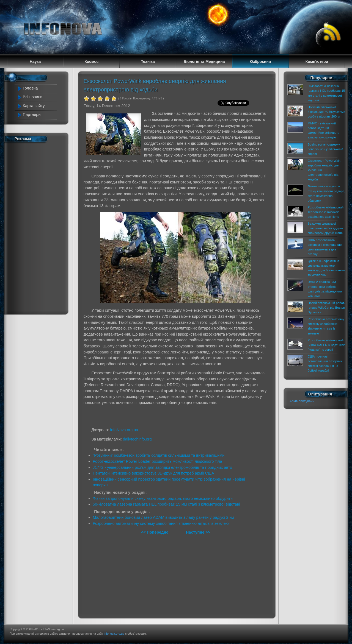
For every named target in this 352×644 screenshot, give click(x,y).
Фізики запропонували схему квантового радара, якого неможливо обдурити (163, 498)
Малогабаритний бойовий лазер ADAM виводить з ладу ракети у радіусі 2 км (163, 517)
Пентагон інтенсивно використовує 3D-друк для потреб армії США (153, 473)
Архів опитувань (302, 401)
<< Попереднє (155, 532)
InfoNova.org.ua (124, 430)
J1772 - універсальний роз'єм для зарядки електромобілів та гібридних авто (162, 467)
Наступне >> (198, 532)
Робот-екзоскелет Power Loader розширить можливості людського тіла (157, 461)
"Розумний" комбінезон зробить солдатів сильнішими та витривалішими (159, 455)
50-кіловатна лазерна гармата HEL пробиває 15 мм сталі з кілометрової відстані (166, 504)
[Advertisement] (39, 227)
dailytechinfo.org (137, 439)
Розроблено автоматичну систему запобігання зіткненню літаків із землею (161, 523)
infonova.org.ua (114, 634)
